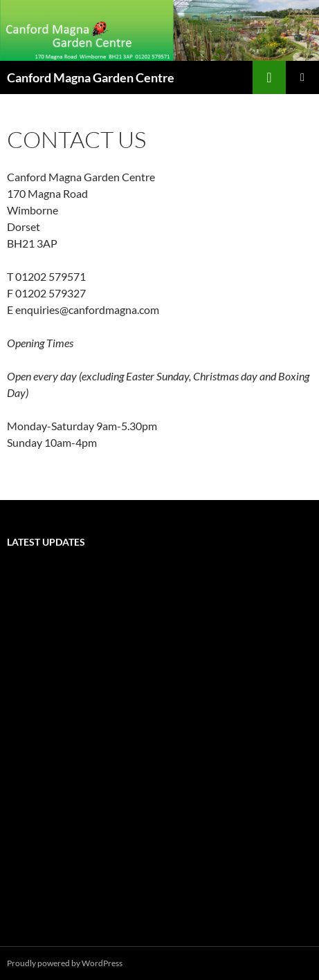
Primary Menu (302, 77)
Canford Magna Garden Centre (91, 77)
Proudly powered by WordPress (65, 963)
